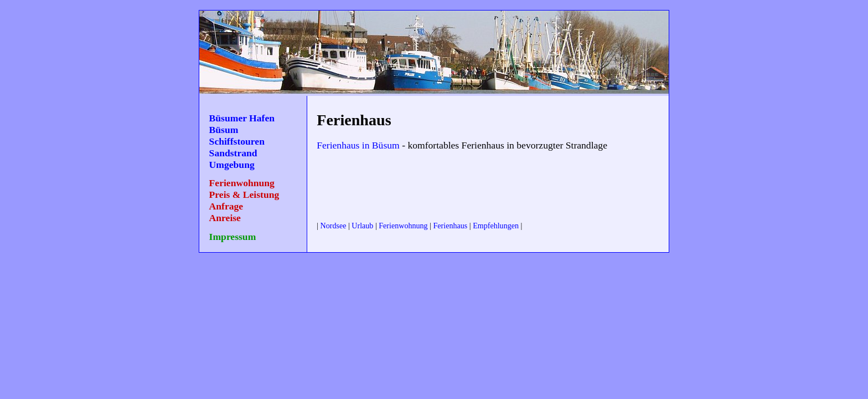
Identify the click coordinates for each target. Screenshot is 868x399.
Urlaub (362, 226)
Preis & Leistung (244, 195)
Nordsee (334, 226)
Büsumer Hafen (242, 118)
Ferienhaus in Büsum (358, 145)
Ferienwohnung (242, 183)
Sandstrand (233, 153)
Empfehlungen (496, 226)
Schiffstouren (237, 141)
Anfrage (226, 206)
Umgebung (232, 165)
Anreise (225, 218)
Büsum (224, 130)
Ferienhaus (451, 226)
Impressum (233, 237)
